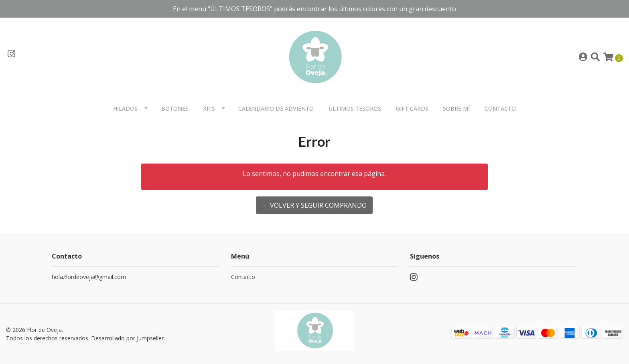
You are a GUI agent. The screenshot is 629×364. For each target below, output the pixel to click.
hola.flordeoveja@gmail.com (89, 277)
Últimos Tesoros (355, 108)
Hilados (125, 108)
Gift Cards (412, 108)
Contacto (500, 108)
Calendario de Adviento (276, 108)
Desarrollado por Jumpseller (127, 338)
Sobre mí (456, 108)
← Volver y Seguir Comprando (314, 205)
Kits (209, 108)
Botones (175, 108)
